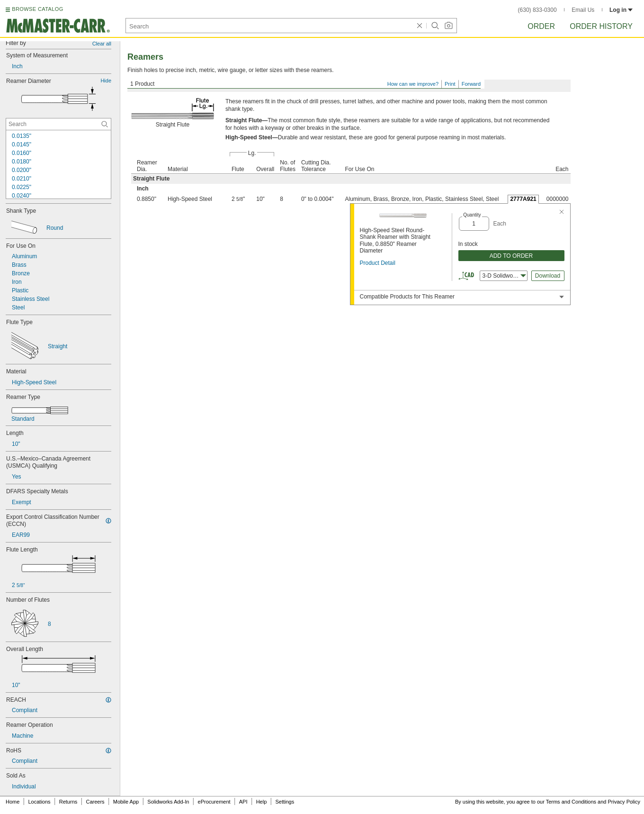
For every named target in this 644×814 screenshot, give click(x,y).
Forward (471, 84)
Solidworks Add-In (168, 802)
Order (541, 26)
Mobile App (126, 802)
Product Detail (378, 263)
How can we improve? (413, 84)
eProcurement (214, 802)
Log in (621, 10)
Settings (285, 802)
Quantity (472, 215)
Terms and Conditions (571, 802)
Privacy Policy (624, 802)
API (243, 802)
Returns (68, 802)
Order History (601, 26)
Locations (40, 802)
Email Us (583, 10)
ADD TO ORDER (511, 256)
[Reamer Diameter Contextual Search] (58, 124)
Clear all (102, 44)
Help (262, 802)
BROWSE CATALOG (37, 9)
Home (13, 802)
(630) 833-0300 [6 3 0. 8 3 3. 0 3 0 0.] (537, 10)
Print (450, 84)
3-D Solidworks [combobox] (504, 276)
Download (548, 276)
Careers (95, 802)
